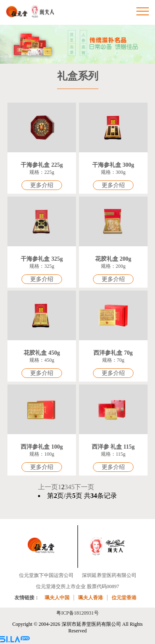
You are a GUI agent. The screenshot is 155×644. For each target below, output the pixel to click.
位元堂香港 (124, 598)
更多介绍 (42, 185)
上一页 (48, 487)
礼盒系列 (78, 76)
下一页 (84, 487)
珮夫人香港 (91, 598)
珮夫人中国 (57, 598)
